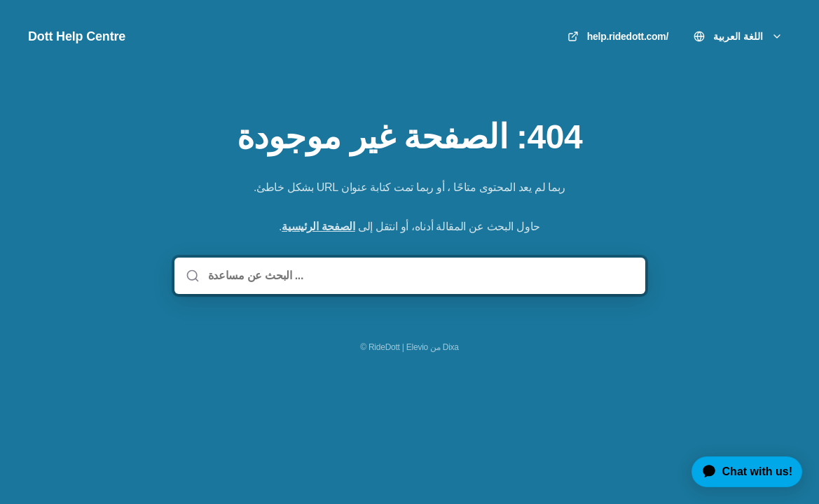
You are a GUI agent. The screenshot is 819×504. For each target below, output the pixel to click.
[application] (742, 472)
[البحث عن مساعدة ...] (420, 276)
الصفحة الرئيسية (318, 226)
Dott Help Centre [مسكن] (77, 36)
